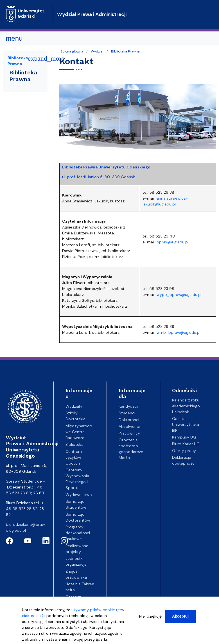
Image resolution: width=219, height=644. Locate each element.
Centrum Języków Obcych (74, 457)
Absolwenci (129, 426)
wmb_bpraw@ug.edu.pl (179, 332)
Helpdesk (180, 412)
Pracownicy (129, 433)
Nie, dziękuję (150, 618)
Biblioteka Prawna (125, 51)
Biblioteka (74, 444)
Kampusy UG (184, 437)
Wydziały (74, 406)
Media (124, 458)
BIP (175, 430)
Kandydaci (128, 406)
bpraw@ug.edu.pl (173, 242)
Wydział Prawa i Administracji (92, 14)
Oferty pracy (184, 451)
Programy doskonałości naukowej (78, 533)
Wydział (97, 51)
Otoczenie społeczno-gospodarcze (131, 446)
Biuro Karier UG (186, 444)
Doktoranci (129, 420)
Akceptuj (180, 618)
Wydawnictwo (79, 495)
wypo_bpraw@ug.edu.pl (179, 294)
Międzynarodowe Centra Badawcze (79, 432)
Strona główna (72, 51)
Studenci (127, 413)
